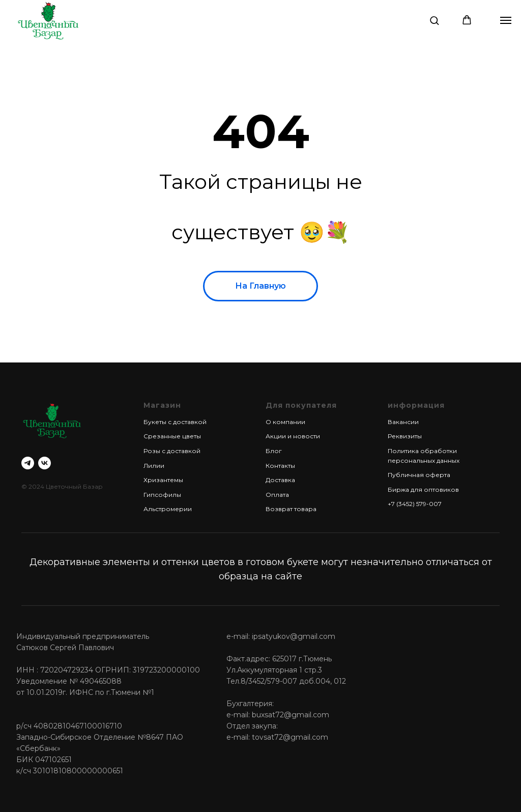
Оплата (277, 495)
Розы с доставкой (172, 451)
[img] (48, 20)
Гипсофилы (162, 495)
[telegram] (28, 463)
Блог (274, 451)
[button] (434, 20)
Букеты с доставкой (175, 422)
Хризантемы (163, 480)
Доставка (280, 480)
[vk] (45, 463)
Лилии (154, 466)
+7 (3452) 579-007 (415, 504)
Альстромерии (168, 509)
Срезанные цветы (172, 436)
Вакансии (403, 422)
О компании (285, 422)
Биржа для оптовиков (423, 489)
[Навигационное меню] (506, 20)
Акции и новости (293, 436)
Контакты (280, 466)
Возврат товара (291, 509)
